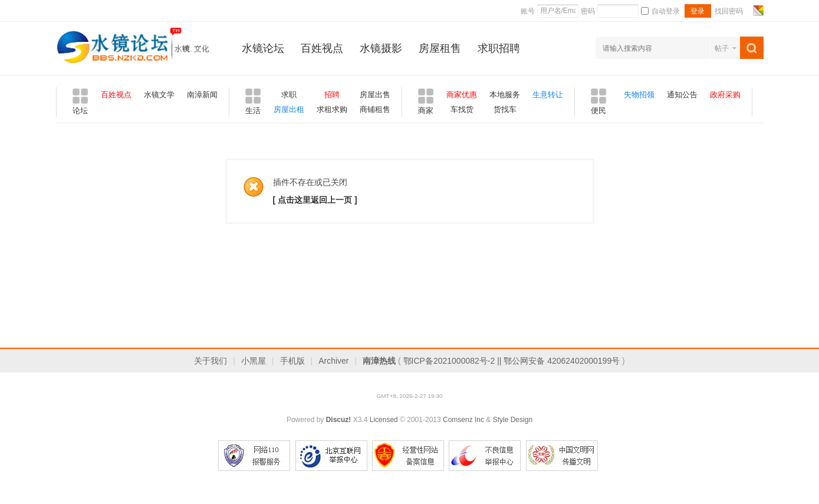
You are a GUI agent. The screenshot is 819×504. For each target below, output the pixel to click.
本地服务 (505, 95)
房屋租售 (440, 48)
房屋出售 (375, 95)
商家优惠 (462, 95)
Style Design (513, 420)
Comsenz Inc (463, 420)
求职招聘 (499, 48)
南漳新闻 (202, 95)
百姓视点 (322, 48)
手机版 (292, 361)
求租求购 (332, 109)
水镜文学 (159, 95)
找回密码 (729, 11)
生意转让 (548, 95)
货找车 (505, 109)
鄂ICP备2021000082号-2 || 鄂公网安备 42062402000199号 (512, 361)
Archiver (333, 361)
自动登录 (660, 11)
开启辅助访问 (747, 11)
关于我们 (210, 361)
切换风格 (757, 11)
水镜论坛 (263, 48)
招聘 (332, 95)
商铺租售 (375, 109)
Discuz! (339, 420)
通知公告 (682, 95)
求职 (289, 95)
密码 (588, 11)
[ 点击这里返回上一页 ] (315, 200)
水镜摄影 (381, 48)
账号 (528, 11)
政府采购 (725, 95)
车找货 (462, 109)
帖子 (722, 48)
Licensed (384, 420)
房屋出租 (289, 109)
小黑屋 (254, 361)
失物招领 (639, 95)
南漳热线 (379, 361)
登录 (698, 11)
